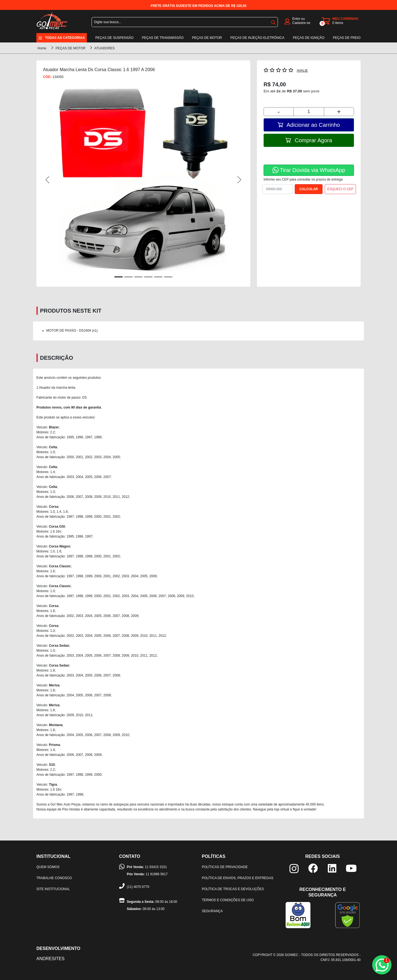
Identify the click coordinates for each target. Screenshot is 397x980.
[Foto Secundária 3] (148, 277)
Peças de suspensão (115, 38)
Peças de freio (347, 38)
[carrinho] (341, 21)
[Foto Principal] (119, 277)
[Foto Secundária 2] (138, 277)
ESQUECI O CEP (340, 189)
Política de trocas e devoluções (233, 889)
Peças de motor (207, 38)
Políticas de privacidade (225, 867)
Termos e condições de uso (228, 900)
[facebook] (313, 868)
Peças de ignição (309, 38)
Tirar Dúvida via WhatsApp (309, 170)
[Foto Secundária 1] (128, 277)
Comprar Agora (309, 140)
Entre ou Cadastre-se (301, 21)
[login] (287, 21)
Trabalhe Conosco (54, 878)
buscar (273, 23)
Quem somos (48, 867)
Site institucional (53, 889)
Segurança (212, 911)
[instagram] (294, 868)
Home (42, 48)
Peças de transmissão (163, 38)
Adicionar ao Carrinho (309, 125)
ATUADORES (104, 48)
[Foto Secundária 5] (168, 277)
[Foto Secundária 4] (158, 277)
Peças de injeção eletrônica (257, 38)
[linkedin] (332, 868)
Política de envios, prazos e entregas (238, 878)
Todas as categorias (65, 38)
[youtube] (351, 868)
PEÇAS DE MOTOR (71, 48)
